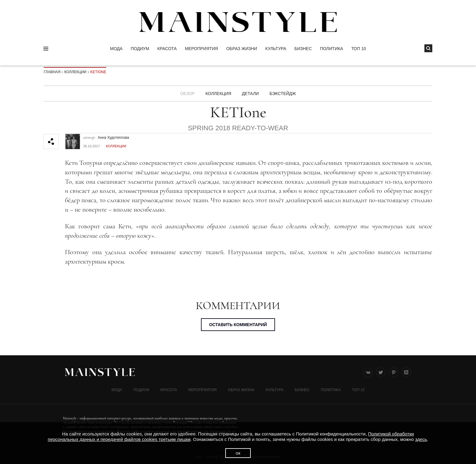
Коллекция (218, 94)
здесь (421, 439)
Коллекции (75, 72)
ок (238, 453)
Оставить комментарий (238, 325)
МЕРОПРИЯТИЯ (201, 49)
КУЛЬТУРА (276, 49)
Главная (52, 72)
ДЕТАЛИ (250, 94)
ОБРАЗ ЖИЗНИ (242, 49)
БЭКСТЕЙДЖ (283, 94)
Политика (331, 49)
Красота (167, 49)
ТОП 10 (359, 49)
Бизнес (303, 49)
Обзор (187, 94)
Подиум (140, 49)
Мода (116, 49)
